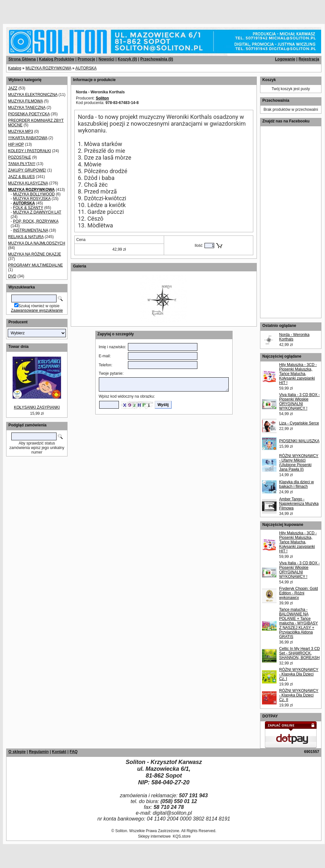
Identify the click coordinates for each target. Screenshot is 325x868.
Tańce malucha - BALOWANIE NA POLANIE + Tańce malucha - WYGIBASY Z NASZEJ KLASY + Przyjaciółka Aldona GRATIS (299, 623)
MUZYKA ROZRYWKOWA (48, 68)
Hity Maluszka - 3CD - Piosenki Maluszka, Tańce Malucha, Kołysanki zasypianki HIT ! (298, 374)
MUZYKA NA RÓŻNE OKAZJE (35, 254)
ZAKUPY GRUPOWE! (27, 170)
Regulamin (39, 752)
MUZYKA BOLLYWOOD (34, 194)
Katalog (15, 68)
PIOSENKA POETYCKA (29, 114)
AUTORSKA (86, 68)
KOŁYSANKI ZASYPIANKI (37, 407)
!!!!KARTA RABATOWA (28, 138)
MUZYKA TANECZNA (27, 108)
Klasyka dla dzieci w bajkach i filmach (296, 484)
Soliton (102, 98)
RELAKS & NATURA (26, 237)
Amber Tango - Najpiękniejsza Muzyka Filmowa (299, 504)
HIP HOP (16, 144)
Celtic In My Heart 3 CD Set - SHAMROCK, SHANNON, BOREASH (299, 653)
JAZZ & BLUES (21, 177)
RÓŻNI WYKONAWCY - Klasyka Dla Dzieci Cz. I (299, 674)
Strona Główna (22, 59)
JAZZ (13, 88)
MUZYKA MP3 (21, 131)
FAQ (73, 752)
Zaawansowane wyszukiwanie (37, 310)
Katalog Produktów (57, 59)
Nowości (106, 59)
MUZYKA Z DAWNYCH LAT (37, 212)
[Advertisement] (78, 10)
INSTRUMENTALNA (30, 230)
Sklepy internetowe (154, 836)
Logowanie (285, 59)
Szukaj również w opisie (39, 306)
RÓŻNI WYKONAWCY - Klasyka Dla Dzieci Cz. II (299, 695)
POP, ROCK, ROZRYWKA (36, 221)
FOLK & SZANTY (28, 208)
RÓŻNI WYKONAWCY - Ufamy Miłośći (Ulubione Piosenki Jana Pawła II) (299, 463)
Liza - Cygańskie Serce (299, 423)
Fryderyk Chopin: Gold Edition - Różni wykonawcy (299, 593)
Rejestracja (309, 59)
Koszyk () (127, 59)
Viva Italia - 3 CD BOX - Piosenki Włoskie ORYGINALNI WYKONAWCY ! (299, 402)
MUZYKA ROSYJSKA (32, 199)
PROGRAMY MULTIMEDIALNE (36, 265)
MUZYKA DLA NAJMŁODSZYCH (37, 243)
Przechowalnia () (157, 59)
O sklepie (17, 752)
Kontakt (59, 752)
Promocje (86, 59)
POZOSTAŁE (20, 157)
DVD (12, 276)
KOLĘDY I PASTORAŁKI (30, 151)
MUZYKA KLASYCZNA (28, 183)
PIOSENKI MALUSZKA (299, 441)
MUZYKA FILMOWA (26, 101)
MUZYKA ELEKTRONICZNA (33, 95)
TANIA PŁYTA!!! (22, 164)
